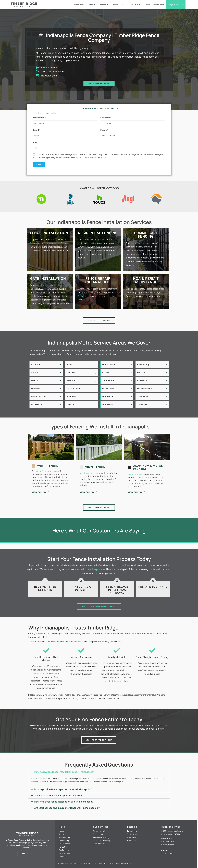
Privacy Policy (89, 158)
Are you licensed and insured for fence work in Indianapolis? (67, 808)
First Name (39, 118)
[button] (99, 772)
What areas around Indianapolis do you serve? (59, 795)
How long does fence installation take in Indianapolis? (64, 802)
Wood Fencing (49, 466)
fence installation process (91, 569)
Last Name (106, 118)
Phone (104, 130)
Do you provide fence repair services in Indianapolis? (63, 789)
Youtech (128, 864)
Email (37, 130)
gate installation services (54, 285)
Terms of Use (100, 158)
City (36, 142)
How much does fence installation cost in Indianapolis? (64, 772)
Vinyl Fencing (96, 467)
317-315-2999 (167, 854)
